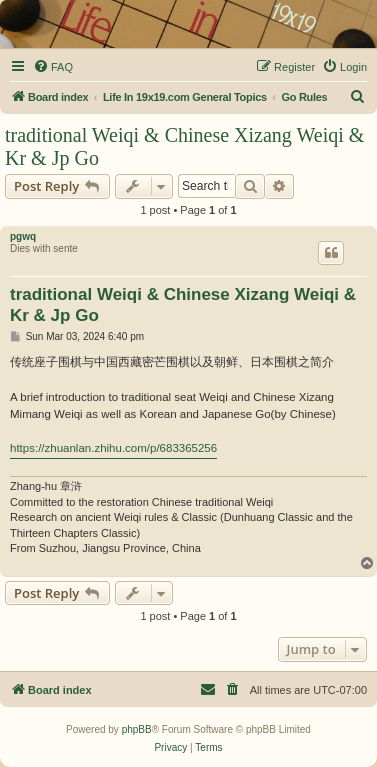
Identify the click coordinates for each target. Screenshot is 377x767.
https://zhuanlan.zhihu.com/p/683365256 (113, 448)
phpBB (137, 729)
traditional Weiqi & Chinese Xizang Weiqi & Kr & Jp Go (184, 146)
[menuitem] (53, 67)
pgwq (23, 236)
